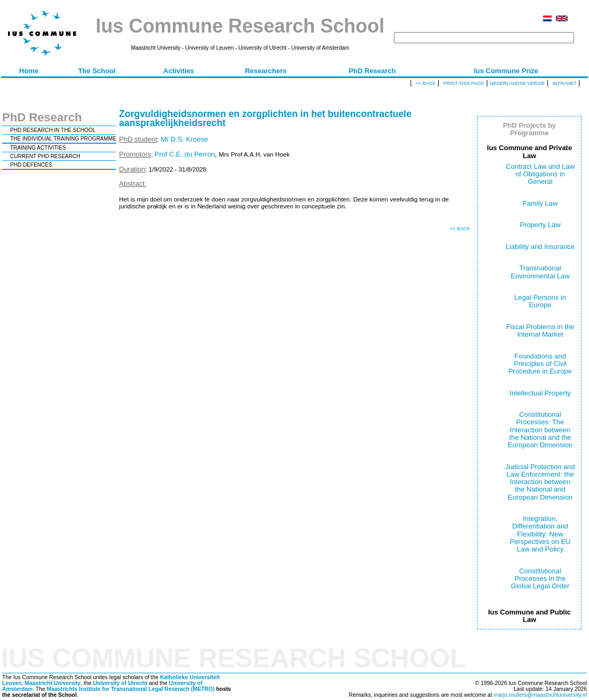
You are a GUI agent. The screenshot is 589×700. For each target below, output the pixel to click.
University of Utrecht (120, 683)
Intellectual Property (540, 393)
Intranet (565, 83)
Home (29, 71)
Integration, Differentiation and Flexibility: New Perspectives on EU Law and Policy (540, 534)
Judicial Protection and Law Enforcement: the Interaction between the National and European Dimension (540, 482)
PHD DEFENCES (31, 165)
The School (97, 71)
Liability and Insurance (540, 247)
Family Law (540, 203)
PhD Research (372, 71)
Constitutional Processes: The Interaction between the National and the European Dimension (540, 430)
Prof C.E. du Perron (185, 154)
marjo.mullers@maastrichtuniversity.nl (540, 695)
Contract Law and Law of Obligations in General (540, 174)
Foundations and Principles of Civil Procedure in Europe (540, 364)
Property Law (540, 225)
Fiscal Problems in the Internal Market (540, 330)
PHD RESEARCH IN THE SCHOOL (53, 130)
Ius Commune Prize (506, 71)
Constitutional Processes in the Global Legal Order (540, 579)
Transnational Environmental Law (540, 272)
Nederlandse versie (517, 83)
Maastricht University (53, 683)
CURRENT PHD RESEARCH (45, 156)
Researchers (266, 71)
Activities (179, 71)
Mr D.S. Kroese (185, 139)
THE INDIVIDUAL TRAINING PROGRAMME (63, 139)
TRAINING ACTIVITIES (38, 148)
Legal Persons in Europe (540, 301)
